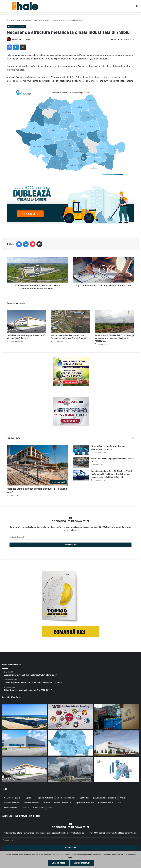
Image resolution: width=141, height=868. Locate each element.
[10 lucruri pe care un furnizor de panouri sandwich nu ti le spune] (81, 450)
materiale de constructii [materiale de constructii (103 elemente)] (63, 803)
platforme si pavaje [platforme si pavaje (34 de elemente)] (106, 803)
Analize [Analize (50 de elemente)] (123, 798)
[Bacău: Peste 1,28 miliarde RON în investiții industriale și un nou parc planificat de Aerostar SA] (114, 321)
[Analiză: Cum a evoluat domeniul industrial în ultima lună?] (37, 465)
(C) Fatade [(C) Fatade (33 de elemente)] (29, 798)
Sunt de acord (59, 863)
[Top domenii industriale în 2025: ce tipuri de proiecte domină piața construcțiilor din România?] (25, 743)
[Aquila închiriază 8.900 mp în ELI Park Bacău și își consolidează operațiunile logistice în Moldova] (25, 717)
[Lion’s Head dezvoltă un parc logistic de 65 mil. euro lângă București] (27, 321)
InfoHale (15, 40)
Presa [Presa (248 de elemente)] (119, 803)
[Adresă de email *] (70, 537)
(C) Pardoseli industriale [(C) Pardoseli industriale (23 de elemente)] (66, 798)
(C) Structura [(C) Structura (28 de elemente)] (84, 798)
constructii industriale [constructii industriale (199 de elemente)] (12, 803)
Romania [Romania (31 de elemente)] (26, 808)
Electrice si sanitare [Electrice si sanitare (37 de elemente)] (32, 803)
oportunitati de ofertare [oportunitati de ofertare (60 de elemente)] (85, 803)
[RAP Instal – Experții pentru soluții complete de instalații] (116, 769)
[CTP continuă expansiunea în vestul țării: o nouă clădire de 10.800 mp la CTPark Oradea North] (116, 743)
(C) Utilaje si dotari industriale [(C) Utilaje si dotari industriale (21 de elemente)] (105, 798)
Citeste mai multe (82, 863)
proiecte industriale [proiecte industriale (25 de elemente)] (11, 808)
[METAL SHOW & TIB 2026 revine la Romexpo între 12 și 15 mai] (70, 717)
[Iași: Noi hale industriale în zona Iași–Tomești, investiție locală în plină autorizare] (71, 321)
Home (10, 20)
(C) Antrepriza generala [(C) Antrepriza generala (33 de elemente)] (13, 798)
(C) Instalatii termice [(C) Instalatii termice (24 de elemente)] (45, 798)
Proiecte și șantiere (24, 20)
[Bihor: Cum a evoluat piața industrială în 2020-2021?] (81, 462)
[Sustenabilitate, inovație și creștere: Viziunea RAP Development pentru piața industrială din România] (70, 769)
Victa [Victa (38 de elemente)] (50, 808)
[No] (137, 860)
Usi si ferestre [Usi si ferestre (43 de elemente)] (39, 808)
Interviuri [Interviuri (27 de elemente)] (47, 803)
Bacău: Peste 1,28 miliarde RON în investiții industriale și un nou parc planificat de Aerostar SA (114, 338)
